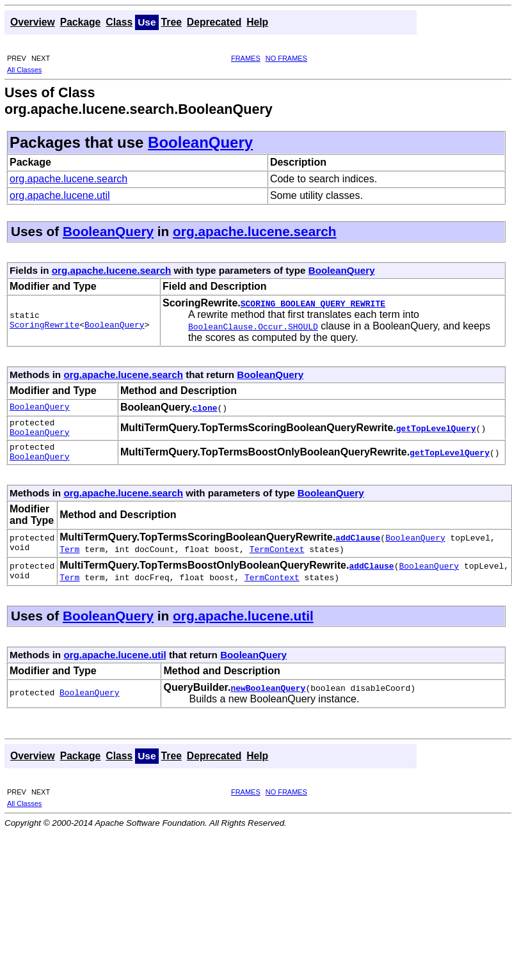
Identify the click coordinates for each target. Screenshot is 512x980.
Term (69, 557)
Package (81, 22)
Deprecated (214, 22)
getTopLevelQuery (436, 430)
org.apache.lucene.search (68, 179)
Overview (33, 22)
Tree (172, 22)
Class (119, 22)
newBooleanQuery (268, 695)
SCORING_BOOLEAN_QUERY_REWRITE (313, 303)
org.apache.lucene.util (60, 195)
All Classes (24, 70)
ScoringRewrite (44, 326)
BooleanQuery (200, 142)
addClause (358, 545)
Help (257, 22)
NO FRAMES (286, 58)
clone (205, 407)
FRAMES (246, 58)
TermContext (277, 557)
